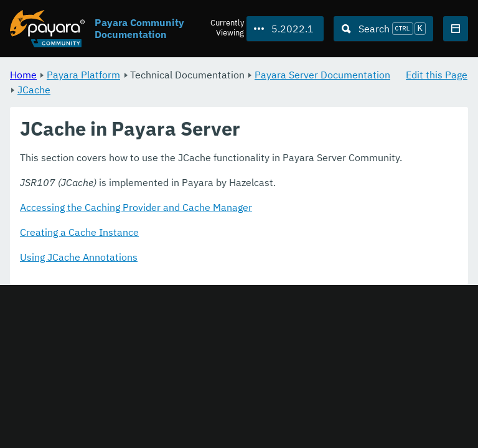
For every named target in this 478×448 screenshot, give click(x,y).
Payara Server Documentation (322, 75)
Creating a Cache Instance (79, 233)
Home (23, 75)
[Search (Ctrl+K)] (383, 29)
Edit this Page (437, 75)
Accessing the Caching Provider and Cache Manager (136, 208)
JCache (34, 90)
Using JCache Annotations (79, 258)
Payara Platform (83, 75)
